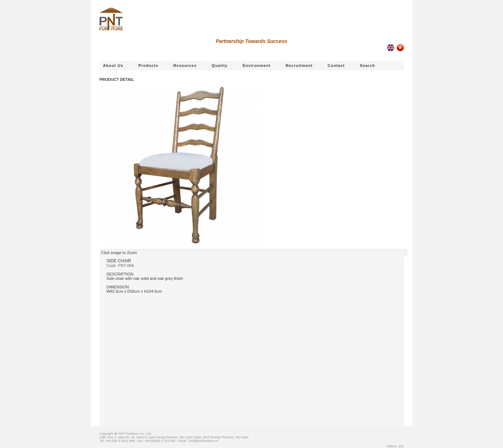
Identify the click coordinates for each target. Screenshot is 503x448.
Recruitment (299, 65)
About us (113, 65)
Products (148, 65)
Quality (219, 65)
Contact (336, 65)
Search (367, 65)
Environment (257, 65)
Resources (185, 65)
